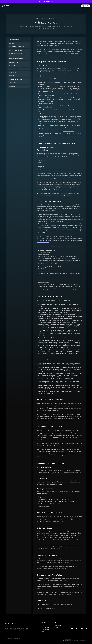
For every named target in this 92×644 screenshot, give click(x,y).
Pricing (44, 626)
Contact (57, 628)
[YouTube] (87, 629)
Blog (43, 632)
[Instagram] (82, 629)
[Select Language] (68, 640)
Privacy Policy (75, 640)
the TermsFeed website (43, 242)
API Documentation (47, 628)
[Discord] (72, 629)
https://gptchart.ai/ (68, 131)
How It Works (58, 626)
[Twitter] (77, 629)
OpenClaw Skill (46, 630)
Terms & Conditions (83, 640)
